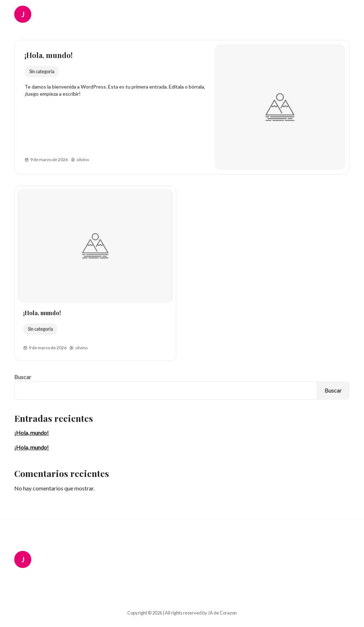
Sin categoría (42, 71)
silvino (80, 160)
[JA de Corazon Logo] (28, 14)
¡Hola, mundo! (49, 55)
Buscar (23, 377)
